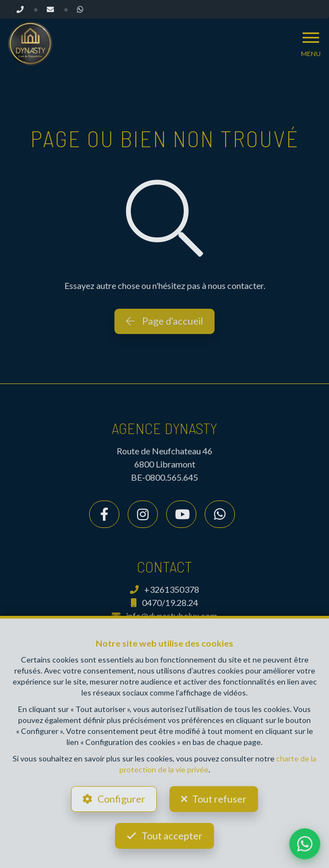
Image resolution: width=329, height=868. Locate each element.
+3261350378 (164, 589)
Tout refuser (219, 799)
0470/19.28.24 (164, 602)
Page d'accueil (164, 321)
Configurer (121, 799)
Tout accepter (172, 836)
